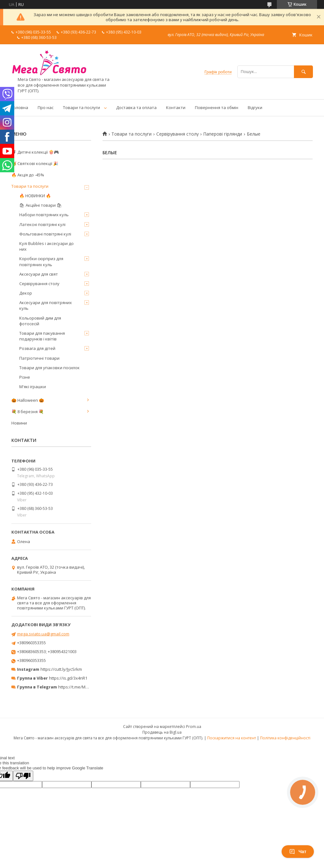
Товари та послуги (81, 107)
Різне (25, 377)
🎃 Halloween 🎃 (28, 400)
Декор (26, 293)
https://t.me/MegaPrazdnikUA (87, 687)
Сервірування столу (178, 134)
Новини (19, 423)
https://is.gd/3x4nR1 (68, 678)
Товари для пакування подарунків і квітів (42, 336)
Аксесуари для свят (39, 274)
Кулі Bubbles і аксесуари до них (47, 246)
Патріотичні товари (39, 358)
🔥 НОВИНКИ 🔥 (35, 196)
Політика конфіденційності (285, 738)
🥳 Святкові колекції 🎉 (35, 163)
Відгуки (255, 107)
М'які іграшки (33, 387)
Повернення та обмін (217, 107)
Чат (298, 852)
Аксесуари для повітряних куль (46, 305)
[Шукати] (303, 72)
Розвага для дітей (37, 348)
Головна (20, 107)
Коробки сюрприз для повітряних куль (41, 261)
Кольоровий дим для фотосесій (40, 321)
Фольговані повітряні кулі (45, 234)
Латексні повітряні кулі (42, 224)
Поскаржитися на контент (232, 738)
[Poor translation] (23, 776)
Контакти (176, 107)
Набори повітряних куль (44, 215)
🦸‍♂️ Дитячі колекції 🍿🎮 (35, 152)
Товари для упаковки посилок (50, 368)
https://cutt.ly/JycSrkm (61, 669)
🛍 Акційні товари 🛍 (41, 205)
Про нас (46, 107)
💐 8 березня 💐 (28, 412)
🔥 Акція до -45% (28, 175)
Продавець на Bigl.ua (162, 732)
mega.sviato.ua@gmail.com (43, 634)
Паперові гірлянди (223, 134)
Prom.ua (194, 727)
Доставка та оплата (136, 107)
